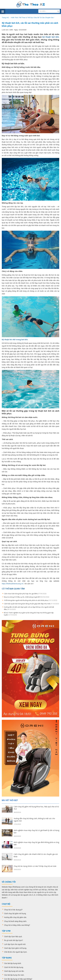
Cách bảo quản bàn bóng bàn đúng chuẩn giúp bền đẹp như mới (31, 604)
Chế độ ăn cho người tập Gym (15, 952)
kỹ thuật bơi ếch (51, 37)
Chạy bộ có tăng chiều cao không (17, 925)
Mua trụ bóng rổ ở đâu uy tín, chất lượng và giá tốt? (27, 597)
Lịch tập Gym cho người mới (15, 944)
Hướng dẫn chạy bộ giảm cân (15, 917)
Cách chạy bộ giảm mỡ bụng (15, 914)
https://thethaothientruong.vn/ (13, 584)
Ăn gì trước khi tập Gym (13, 940)
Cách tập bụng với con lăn (14, 971)
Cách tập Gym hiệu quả (13, 937)
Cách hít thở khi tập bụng (14, 967)
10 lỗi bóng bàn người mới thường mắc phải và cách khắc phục (30, 600)
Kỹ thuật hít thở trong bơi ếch (15, 340)
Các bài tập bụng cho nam (14, 975)
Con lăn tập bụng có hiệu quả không (18, 979)
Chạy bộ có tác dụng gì (13, 910)
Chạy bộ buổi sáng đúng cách (15, 921)
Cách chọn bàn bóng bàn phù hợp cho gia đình (25, 594)
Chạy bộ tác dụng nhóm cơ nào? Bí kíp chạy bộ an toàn (35, 866)
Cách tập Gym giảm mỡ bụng (15, 948)
